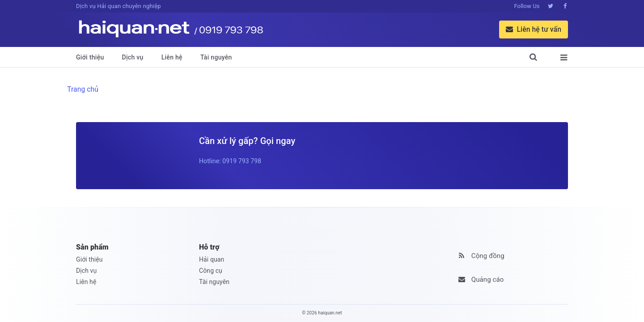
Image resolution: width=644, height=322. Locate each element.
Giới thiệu (90, 57)
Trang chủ (83, 89)
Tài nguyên (216, 57)
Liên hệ (172, 57)
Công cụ (211, 271)
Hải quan (212, 259)
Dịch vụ (133, 57)
